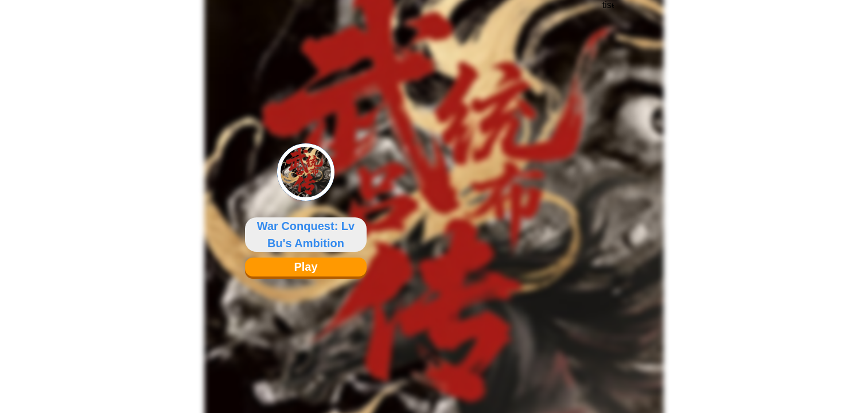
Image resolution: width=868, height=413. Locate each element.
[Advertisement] (608, 198)
